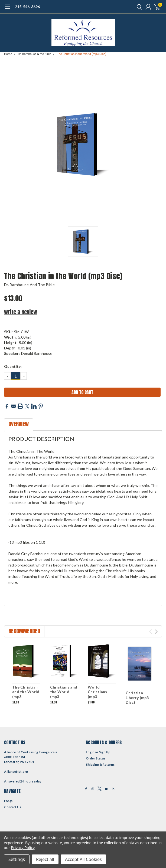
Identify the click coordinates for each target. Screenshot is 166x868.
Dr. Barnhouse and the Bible (29, 285)
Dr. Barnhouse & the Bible (35, 54)
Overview (19, 424)
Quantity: (13, 366)
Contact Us (13, 807)
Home (8, 54)
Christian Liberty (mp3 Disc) (137, 697)
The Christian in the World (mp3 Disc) (82, 54)
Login (90, 752)
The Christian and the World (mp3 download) (26, 694)
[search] (138, 7)
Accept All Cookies (83, 859)
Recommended (24, 631)
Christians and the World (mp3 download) (64, 694)
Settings (17, 859)
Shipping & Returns (100, 764)
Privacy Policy (23, 848)
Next (156, 632)
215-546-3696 (27, 7)
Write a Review (21, 312)
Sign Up (105, 752)
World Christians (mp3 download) (98, 694)
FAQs (8, 801)
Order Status (96, 758)
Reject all (45, 859)
